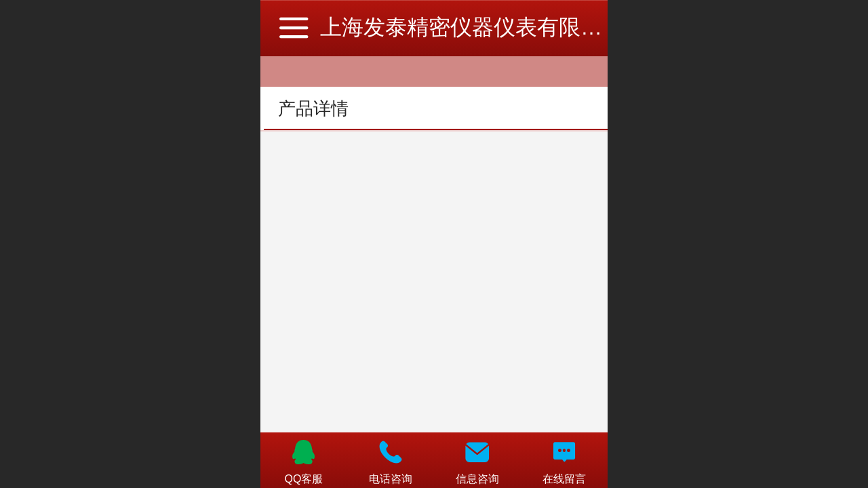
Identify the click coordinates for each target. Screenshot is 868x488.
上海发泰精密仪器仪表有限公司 (472, 27)
